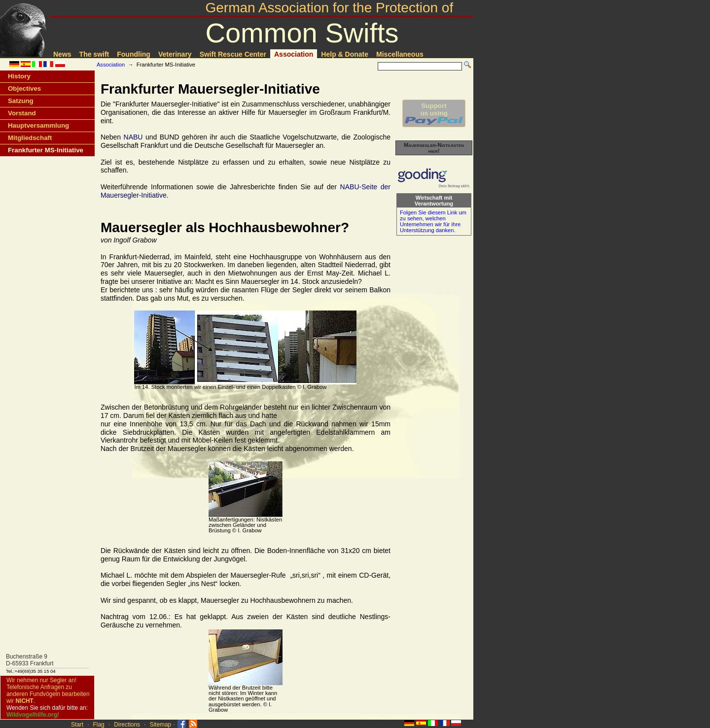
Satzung (21, 101)
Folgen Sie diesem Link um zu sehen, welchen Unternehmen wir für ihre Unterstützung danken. (433, 221)
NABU (133, 137)
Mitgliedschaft (30, 138)
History (19, 76)
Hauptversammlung (38, 125)
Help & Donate (345, 54)
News (62, 54)
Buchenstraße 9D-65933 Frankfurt (30, 660)
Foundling (134, 54)
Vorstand (22, 113)
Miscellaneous (400, 54)
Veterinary (175, 54)
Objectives (24, 88)
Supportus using (434, 113)
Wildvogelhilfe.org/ (33, 715)
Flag (99, 725)
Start (77, 725)
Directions (127, 725)
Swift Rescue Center (233, 54)
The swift (94, 54)
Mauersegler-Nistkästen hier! (434, 148)
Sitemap (161, 725)
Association (294, 54)
